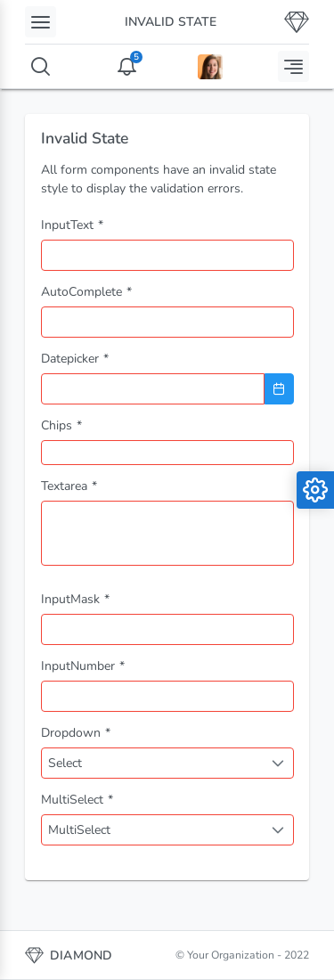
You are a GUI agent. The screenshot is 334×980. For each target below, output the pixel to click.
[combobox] (167, 322)
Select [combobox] (65, 763)
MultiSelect (79, 830)
